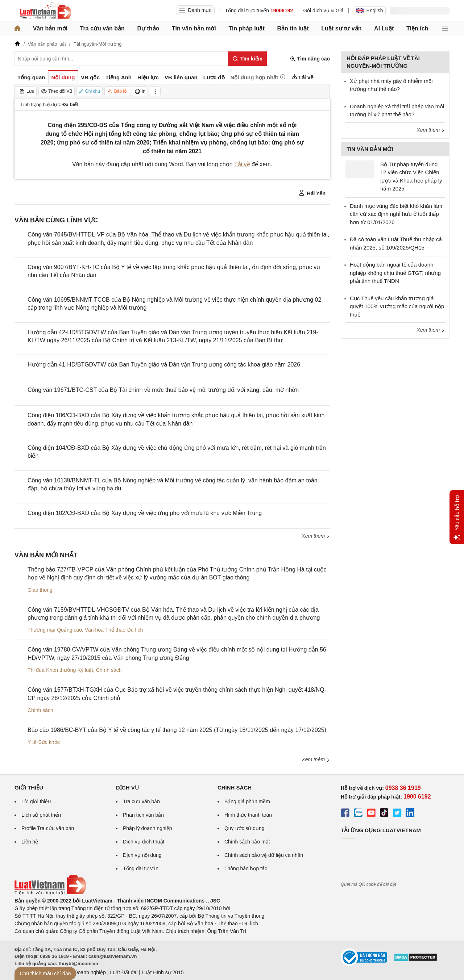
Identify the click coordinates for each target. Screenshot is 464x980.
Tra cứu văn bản (102, 28)
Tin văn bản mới (194, 28)
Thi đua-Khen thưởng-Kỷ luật (60, 670)
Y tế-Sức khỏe (44, 742)
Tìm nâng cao (310, 59)
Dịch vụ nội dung (142, 855)
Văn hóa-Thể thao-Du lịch (114, 630)
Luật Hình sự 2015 (163, 972)
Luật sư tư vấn (341, 28)
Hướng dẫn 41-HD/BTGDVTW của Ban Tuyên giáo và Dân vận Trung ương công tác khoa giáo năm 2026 (164, 365)
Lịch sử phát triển (41, 815)
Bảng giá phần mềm (247, 801)
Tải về (242, 164)
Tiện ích (417, 28)
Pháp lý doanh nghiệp (148, 828)
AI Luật (384, 28)
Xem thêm (316, 536)
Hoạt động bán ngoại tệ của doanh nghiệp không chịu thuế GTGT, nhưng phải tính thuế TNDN (395, 273)
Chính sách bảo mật (247, 842)
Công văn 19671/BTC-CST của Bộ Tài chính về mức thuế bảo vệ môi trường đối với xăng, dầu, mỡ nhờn (163, 390)
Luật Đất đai (124, 972)
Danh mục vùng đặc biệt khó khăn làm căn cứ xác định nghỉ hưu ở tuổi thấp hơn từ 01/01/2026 (396, 214)
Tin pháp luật (246, 28)
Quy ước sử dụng (245, 828)
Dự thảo (148, 28)
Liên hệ (30, 842)
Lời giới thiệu (36, 801)
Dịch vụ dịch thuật (144, 842)
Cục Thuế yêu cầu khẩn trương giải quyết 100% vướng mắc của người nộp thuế (397, 306)
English (370, 11)
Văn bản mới (50, 28)
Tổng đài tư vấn (141, 868)
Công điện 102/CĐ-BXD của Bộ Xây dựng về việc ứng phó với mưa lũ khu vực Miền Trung (145, 513)
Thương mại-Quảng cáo (55, 630)
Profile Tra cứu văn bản (48, 828)
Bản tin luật (293, 28)
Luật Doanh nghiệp (84, 972)
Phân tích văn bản (143, 815)
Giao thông (40, 590)
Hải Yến (312, 193)
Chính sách (109, 670)
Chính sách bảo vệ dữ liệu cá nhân (264, 855)
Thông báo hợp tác (246, 868)
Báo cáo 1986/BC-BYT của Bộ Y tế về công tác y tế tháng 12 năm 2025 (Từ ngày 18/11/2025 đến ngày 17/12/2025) (177, 730)
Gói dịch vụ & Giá (323, 11)
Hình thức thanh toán (248, 815)
